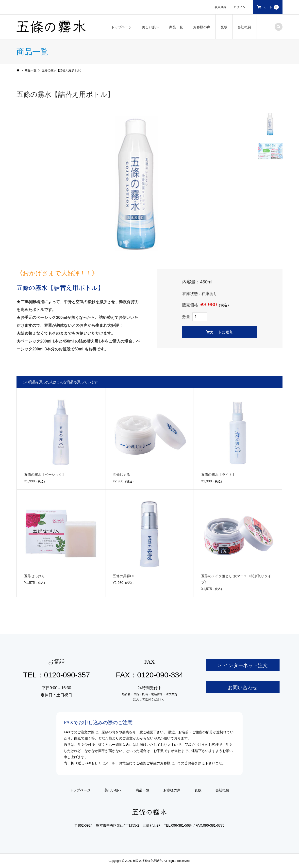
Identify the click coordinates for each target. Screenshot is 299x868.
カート (271, 7)
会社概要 (244, 27)
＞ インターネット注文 (242, 665)
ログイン (240, 7)
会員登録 (220, 7)
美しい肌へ (150, 27)
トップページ (121, 27)
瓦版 (224, 27)
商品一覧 (176, 27)
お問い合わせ (243, 688)
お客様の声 (202, 27)
